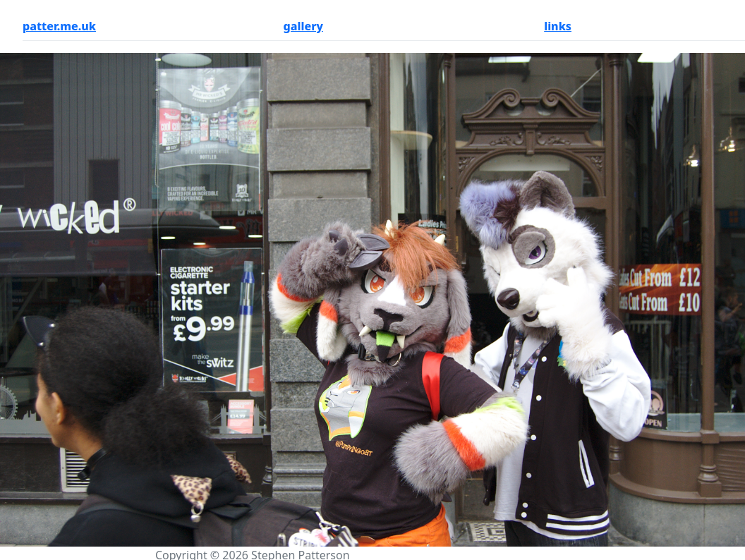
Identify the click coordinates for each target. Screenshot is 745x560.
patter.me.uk (59, 26)
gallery (303, 26)
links (558, 26)
